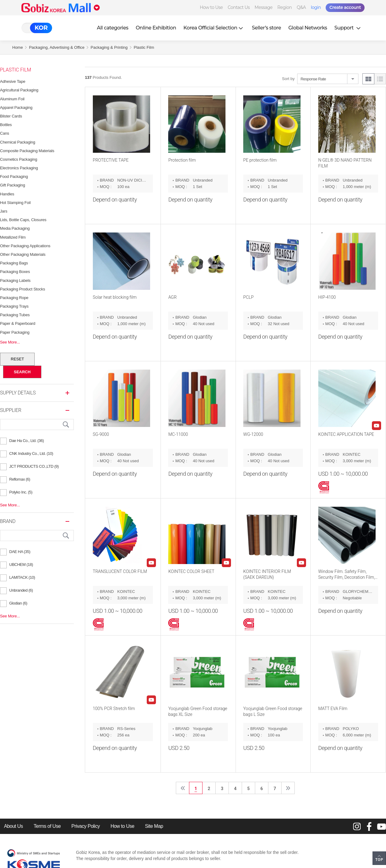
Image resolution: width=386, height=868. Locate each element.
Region (284, 7)
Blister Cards (11, 116)
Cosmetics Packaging (19, 159)
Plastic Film (144, 47)
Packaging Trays (14, 306)
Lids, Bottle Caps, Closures (23, 220)
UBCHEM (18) (21, 565)
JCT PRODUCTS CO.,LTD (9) (34, 466)
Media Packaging (15, 228)
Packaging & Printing (109, 47)
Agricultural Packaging (19, 90)
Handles (7, 194)
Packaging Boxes (15, 272)
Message (263, 7)
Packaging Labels (15, 280)
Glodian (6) (18, 603)
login (316, 7)
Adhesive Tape (13, 81)
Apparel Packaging (16, 108)
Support (348, 28)
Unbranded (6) (21, 590)
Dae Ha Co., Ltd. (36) (26, 441)
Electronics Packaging (19, 168)
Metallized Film (13, 237)
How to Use (211, 7)
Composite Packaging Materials (27, 151)
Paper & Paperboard (18, 323)
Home (18, 47)
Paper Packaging (15, 332)
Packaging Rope (14, 298)
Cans (5, 133)
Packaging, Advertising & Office (57, 47)
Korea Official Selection (214, 28)
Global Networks (308, 28)
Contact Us (239, 7)
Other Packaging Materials (23, 254)
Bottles (6, 125)
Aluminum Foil (12, 99)
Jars (4, 211)
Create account (345, 7)
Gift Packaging (13, 185)
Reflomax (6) (20, 479)
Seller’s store (266, 28)
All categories (113, 28)
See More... (10, 342)
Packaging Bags (14, 263)
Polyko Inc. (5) (21, 492)
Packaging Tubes (15, 315)
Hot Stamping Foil (15, 203)
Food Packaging (14, 177)
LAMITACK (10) (22, 577)
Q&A (301, 7)
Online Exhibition (156, 28)
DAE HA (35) (20, 552)
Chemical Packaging (18, 142)
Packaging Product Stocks (23, 289)
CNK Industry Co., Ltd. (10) (31, 453)
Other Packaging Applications (25, 246)
